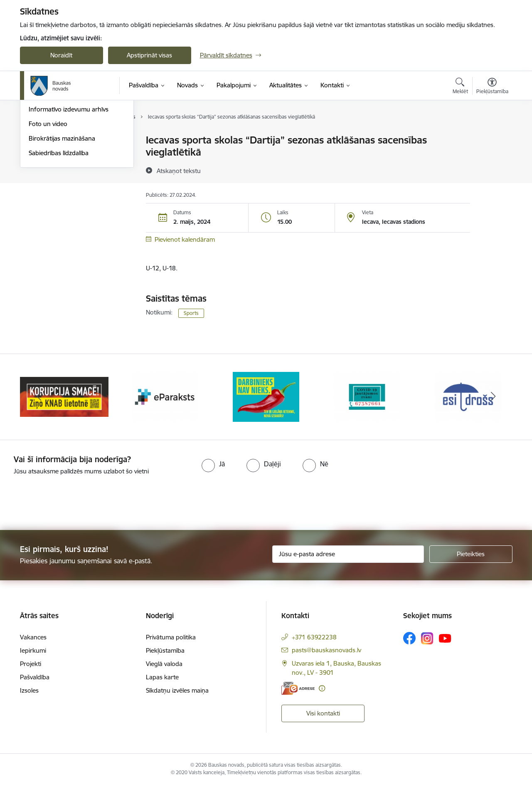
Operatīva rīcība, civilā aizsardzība (75, 140)
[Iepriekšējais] (39, 397)
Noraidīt (61, 55)
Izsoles (29, 690)
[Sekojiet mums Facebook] (409, 638)
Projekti (31, 664)
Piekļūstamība (165, 650)
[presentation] (69, 499)
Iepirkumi (33, 650)
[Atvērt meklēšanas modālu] (460, 87)
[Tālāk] (493, 397)
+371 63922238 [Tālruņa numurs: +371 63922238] (314, 637)
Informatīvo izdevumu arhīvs (69, 198)
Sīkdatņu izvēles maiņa (177, 690)
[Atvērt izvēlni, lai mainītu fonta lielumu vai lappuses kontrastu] (492, 87)
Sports (191, 313)
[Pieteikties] (471, 554)
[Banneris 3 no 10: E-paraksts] (266, 396)
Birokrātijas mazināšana (62, 227)
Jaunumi (41, 170)
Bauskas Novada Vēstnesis (66, 184)
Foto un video (48, 213)
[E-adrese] (298, 688)
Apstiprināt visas (149, 55)
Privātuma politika (171, 637)
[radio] (213, 464)
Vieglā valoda (164, 664)
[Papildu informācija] (322, 688)
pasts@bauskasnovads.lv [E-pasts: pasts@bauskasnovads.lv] (326, 650)
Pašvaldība (35, 677)
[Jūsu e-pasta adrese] (348, 554)
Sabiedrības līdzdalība (59, 242)
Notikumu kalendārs (57, 155)
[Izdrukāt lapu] (492, 137)
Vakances (33, 637)
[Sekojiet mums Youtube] (445, 638)
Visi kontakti (323, 713)
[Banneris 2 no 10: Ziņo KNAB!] (165, 396)
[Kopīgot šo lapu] (492, 157)
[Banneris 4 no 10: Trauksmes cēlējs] (367, 396)
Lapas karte (162, 677)
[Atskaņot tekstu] (179, 171)
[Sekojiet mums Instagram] (427, 638)
